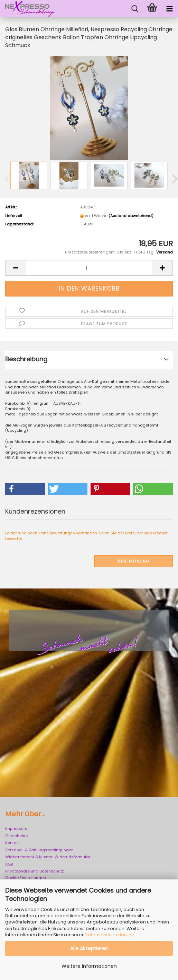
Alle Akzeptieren (89, 948)
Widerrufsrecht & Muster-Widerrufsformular (48, 857)
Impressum (16, 828)
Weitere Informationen (89, 966)
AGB (9, 864)
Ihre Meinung (134, 561)
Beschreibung (26, 359)
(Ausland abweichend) (131, 216)
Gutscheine (16, 836)
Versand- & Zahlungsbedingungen (39, 850)
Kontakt (13, 843)
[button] (16, 268)
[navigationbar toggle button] (169, 9)
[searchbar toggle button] (135, 9)
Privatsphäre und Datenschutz (35, 871)
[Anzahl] (89, 268)
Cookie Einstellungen (26, 878)
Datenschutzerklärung (110, 935)
